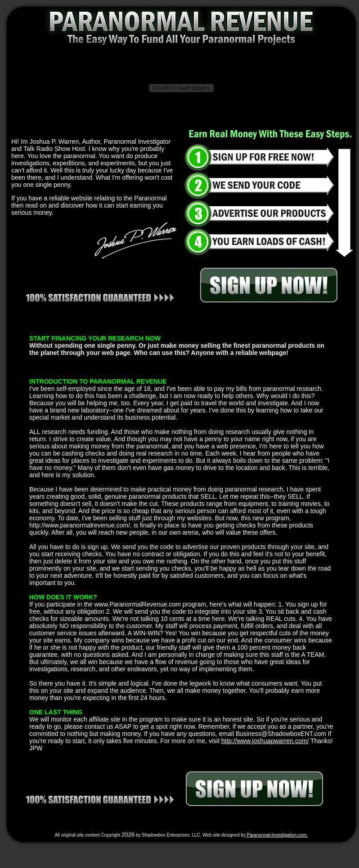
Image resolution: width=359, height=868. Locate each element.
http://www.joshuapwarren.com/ (265, 741)
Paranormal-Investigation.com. (277, 835)
